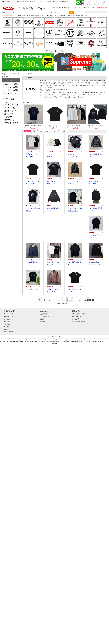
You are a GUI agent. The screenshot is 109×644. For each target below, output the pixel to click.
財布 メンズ (9, 114)
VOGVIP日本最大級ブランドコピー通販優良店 (25, 342)
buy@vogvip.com (102, 8)
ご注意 (42, 319)
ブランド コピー (92, 8)
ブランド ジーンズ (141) (59, 94)
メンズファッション (11, 95)
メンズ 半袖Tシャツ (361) (58, 93)
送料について (8, 319)
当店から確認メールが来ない (80, 314)
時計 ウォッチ (10, 120)
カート (103, 12)
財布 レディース (10, 111)
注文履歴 (89, 12)
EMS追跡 (67, 8)
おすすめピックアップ (46, 131)
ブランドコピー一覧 (58, 8)
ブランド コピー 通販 (46, 1)
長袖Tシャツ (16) (72, 93)
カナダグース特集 (11, 90)
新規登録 (28, 8)
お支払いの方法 (8, 332)
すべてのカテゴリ (45, 93)
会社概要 (43, 322)
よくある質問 (76, 319)
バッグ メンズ (10, 108)
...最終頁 (90, 300)
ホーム (15, 74)
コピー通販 (96, 4)
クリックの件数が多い (60, 131)
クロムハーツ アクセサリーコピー (67, 340)
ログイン (40, 8)
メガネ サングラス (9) (77, 98)
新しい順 (35, 131)
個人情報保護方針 (45, 316)
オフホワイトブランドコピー (26, 340)
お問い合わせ (8, 329)
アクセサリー (9, 117)
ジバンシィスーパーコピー (40, 340)
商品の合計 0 (6, 77)
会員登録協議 (44, 314)
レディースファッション (11, 101)
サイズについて (8, 314)
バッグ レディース (11, 105)
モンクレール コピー (53, 340)
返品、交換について (78, 316)
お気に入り (96, 12)
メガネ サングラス (11, 123)
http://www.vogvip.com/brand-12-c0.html (59, 89)
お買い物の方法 (8, 327)
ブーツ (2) (96, 96)
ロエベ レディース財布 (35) (62, 98)
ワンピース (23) (71, 96)
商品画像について (9, 316)
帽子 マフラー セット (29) (74, 94)
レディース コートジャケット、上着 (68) (54, 96)
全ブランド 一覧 (55, 51)
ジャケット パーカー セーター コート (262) (90, 93)
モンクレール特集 (11, 87)
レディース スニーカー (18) (85, 96)
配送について (8, 324)
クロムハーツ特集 (11, 84)
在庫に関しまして (9, 322)
